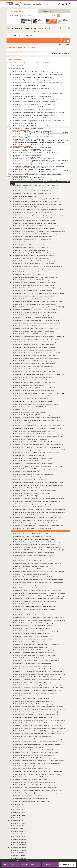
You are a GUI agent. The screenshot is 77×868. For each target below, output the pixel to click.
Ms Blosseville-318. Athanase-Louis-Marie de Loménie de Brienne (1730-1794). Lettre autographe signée (39, 728)
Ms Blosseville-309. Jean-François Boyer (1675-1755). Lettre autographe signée (34, 704)
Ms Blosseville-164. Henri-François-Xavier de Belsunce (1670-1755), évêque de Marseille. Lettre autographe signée (39, 293)
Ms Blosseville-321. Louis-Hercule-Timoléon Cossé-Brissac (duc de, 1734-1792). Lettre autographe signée (39, 739)
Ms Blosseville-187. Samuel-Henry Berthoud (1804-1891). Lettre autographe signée (35, 372)
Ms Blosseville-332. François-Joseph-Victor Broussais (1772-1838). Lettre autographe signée (37, 771)
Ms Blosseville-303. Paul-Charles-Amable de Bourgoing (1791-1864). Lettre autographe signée (38, 685)
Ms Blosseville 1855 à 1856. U (18, 853)
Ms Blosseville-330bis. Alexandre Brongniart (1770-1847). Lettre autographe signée (35, 766)
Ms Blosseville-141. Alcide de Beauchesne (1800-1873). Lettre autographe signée (34, 220)
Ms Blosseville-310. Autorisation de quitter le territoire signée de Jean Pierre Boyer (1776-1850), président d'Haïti (39, 707)
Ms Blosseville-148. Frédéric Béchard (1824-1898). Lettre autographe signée (33, 242)
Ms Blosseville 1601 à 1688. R (18, 845)
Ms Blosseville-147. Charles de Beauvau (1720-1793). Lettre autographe (32, 239)
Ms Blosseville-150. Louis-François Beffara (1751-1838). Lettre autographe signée (34, 255)
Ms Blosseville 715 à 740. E (18, 810)
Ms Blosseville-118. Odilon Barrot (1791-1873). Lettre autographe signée (32, 147)
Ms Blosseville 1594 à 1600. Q (18, 842)
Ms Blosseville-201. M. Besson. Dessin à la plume (26, 409)
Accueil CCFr (10, 28)
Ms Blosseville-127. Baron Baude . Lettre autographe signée (29, 177)
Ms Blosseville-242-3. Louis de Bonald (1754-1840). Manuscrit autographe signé (34, 561)
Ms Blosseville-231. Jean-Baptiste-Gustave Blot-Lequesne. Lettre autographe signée (35, 520)
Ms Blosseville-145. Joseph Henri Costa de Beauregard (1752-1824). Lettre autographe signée (37, 234)
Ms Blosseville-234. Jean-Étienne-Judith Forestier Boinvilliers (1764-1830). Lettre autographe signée (39, 534)
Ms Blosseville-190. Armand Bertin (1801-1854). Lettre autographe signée (32, 380)
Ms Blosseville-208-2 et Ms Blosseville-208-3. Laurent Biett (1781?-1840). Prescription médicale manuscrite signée (39, 442)
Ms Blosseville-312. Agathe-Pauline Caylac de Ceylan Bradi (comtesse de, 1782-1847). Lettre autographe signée (39, 712)
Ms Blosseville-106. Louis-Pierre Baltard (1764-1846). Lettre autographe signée (34, 110)
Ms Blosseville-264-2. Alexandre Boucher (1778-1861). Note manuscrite (32, 628)
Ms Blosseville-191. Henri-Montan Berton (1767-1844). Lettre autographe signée (34, 382)
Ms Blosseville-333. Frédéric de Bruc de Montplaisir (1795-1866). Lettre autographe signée (37, 774)
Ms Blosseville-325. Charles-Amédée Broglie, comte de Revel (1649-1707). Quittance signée (37, 750)
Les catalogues (16, 11)
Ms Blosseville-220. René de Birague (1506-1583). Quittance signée (30, 480)
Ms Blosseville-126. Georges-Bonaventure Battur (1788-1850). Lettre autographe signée (36, 172)
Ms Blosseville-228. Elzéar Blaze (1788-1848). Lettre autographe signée (31, 507)
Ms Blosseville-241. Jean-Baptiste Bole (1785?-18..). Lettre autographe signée (33, 553)
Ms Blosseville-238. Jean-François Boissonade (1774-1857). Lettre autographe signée (35, 544)
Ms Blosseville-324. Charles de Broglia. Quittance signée (28, 747)
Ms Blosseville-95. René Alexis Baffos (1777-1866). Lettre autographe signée (33, 77)
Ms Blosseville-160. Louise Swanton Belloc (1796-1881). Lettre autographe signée (34, 282)
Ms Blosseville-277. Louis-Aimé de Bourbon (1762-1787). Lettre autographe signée (34, 666)
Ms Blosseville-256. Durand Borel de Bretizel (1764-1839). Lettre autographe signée (35, 601)
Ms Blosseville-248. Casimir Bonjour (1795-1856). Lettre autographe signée (33, 577)
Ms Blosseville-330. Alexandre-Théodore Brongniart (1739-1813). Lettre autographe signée (37, 763)
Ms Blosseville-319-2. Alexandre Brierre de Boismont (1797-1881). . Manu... (39, 734)
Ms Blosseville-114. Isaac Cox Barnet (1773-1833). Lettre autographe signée (33, 131)
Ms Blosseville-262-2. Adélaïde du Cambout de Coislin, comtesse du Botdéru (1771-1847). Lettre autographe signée (39, 620)
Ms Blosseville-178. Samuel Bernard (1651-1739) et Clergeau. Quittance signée (34, 334)
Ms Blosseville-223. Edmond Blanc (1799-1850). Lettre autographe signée (32, 488)
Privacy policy (67, 865)
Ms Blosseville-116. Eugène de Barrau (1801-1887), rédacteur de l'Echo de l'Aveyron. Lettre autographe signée (39, 142)
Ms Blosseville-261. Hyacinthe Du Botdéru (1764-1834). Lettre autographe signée (34, 615)
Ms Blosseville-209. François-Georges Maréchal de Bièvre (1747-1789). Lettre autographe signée (38, 445)
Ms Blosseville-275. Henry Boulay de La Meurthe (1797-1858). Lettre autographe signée (36, 661)
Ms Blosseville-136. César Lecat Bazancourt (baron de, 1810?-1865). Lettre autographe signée (38, 204)
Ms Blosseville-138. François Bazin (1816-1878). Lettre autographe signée (32, 212)
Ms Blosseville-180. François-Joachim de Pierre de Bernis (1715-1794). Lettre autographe (36, 339)
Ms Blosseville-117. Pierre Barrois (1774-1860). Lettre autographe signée (32, 145)
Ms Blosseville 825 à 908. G (18, 815)
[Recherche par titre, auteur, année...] (37, 16)
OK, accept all (11, 865)
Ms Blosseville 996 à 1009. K (18, 826)
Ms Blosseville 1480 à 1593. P (18, 839)
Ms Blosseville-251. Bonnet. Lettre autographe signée (27, 585)
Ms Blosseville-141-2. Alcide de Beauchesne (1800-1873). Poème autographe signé (35, 223)
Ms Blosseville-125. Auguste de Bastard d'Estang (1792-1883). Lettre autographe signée (36, 169)
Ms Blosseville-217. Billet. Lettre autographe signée (26, 472)
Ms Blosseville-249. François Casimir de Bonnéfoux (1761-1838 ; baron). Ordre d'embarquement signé (39, 580)
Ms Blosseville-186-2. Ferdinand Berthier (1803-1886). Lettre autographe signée (34, 369)
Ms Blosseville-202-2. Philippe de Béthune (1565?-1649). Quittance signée (32, 415)
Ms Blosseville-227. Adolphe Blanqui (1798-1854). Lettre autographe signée (33, 504)
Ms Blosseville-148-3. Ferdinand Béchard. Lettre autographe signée (31, 247)
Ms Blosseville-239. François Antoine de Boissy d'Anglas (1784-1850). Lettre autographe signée (38, 547)
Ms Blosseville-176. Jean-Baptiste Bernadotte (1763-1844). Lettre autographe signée (35, 328)
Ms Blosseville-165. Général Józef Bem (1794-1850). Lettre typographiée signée (34, 296)
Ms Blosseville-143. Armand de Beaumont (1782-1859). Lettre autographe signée (34, 228)
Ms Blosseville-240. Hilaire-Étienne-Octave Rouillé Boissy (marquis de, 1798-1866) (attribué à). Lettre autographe (39, 550)
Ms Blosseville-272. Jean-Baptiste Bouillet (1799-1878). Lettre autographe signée (34, 650)
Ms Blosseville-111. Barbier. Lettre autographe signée (27, 123)
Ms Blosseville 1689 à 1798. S (18, 847)
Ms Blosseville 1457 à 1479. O (18, 837)
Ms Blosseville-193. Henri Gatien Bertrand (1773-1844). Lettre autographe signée (34, 388)
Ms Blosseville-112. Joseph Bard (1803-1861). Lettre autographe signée (32, 126)
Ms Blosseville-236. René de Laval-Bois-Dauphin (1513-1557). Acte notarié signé (34, 539)
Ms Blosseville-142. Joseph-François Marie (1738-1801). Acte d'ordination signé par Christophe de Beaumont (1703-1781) (39, 226)
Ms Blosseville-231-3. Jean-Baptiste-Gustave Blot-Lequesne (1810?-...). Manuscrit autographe (38, 526)
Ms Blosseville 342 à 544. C (18, 804)
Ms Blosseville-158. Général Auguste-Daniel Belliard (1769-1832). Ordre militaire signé (36, 277)
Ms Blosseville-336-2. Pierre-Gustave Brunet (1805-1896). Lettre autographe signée (35, 785)
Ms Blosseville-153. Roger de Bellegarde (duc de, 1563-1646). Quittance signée (34, 264)
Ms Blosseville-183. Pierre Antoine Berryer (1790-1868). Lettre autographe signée (34, 350)
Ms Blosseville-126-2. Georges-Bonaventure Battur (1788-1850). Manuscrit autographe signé (37, 174)
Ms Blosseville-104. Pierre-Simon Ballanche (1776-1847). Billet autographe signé (34, 104)
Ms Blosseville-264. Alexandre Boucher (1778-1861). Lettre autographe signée (33, 625)
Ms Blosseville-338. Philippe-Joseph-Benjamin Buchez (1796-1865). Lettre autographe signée (37, 793)
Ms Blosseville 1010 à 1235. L (18, 829)
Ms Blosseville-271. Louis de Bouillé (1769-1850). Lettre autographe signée (32, 647)
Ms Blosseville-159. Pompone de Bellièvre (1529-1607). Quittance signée (32, 280)
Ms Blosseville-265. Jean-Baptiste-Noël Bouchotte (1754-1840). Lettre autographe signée (36, 631)
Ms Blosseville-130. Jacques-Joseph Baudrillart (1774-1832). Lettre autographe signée (36, 185)
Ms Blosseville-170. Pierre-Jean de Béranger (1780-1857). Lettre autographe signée (35, 312)
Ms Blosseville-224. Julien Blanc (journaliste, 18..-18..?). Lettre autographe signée (35, 490)
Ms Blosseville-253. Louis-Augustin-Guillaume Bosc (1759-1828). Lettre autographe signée (37, 590)
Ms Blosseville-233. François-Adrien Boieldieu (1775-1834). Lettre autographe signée (35, 531)
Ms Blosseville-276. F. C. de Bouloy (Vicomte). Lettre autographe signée (32, 663)
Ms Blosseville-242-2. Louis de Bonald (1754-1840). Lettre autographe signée (33, 558)
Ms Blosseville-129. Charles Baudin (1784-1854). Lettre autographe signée (32, 183)
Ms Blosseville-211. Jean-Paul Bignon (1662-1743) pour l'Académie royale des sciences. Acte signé (39, 450)
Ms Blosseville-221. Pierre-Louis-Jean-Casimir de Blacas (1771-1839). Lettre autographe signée (38, 482)
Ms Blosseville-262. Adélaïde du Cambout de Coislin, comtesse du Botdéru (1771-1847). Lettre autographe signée (39, 617)
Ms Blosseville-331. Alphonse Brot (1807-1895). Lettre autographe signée (32, 769)
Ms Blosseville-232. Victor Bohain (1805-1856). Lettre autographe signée (32, 528)
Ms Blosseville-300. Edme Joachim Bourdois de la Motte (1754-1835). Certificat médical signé (38, 677)
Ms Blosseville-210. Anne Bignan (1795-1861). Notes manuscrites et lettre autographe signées (38, 447)
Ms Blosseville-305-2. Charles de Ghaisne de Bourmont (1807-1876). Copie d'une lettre (36, 693)
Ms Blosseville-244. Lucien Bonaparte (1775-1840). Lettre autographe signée (33, 566)
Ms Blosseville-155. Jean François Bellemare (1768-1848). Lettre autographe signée (35, 269)
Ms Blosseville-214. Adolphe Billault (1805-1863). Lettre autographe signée (33, 458)
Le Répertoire (47, 11)
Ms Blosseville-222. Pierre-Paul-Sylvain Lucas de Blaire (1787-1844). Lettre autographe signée (38, 485)
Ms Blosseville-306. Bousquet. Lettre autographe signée (28, 696)
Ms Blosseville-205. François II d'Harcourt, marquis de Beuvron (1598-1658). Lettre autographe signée (39, 423)
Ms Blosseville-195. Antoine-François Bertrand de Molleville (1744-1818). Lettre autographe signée (39, 393)
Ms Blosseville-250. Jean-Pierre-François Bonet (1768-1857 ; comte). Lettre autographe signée (38, 582)
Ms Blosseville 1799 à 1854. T (18, 850)
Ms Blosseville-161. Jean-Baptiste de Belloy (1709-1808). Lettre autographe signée (35, 285)
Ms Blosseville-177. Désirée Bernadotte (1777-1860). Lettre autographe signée (33, 331)
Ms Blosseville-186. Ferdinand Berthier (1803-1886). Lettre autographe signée (33, 366)
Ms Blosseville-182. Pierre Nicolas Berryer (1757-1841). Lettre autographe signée (34, 347)
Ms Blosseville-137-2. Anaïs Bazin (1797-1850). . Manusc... (39, 210)
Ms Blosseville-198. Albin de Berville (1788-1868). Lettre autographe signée (33, 401)
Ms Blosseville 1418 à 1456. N (18, 834)
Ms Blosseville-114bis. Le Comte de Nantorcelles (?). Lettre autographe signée (33, 134)
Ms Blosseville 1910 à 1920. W (18, 858)
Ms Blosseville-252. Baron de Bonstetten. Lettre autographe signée (30, 588)
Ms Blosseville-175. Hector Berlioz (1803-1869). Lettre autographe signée (32, 326)
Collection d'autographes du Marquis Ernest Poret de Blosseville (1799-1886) (29, 63)
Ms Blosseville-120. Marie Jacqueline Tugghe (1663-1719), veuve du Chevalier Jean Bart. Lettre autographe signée (39, 153)
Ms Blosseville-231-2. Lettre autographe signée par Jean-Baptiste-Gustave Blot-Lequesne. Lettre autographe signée (39, 523)
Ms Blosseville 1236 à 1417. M (18, 831)
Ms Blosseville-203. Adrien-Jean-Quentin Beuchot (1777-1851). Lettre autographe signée (36, 418)
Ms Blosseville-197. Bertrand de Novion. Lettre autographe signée (30, 399)
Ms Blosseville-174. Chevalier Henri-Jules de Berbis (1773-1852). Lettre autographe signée (37, 323)
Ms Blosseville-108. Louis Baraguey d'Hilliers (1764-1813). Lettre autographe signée (35, 115)
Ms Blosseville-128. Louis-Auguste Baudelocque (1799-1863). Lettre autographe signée (36, 180)
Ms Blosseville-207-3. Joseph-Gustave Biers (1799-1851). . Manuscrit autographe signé (39, 436)
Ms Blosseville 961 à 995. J (18, 823)
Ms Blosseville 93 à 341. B (17, 69)
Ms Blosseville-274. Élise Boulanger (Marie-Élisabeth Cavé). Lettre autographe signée (35, 658)
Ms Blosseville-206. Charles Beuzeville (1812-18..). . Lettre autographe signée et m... (39, 428)
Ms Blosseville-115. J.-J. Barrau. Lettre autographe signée (28, 139)
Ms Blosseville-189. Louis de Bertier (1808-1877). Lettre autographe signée (32, 377)
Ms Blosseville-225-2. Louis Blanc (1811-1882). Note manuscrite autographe (33, 496)
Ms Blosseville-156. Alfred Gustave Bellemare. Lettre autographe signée (32, 272)
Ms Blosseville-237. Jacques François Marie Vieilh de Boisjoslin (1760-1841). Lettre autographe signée (39, 542)
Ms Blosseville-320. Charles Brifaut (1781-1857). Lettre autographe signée (32, 736)
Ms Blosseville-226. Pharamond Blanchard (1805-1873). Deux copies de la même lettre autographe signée (39, 499)
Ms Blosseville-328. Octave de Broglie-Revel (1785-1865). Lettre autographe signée (35, 758)
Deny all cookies (31, 865)
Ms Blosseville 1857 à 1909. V (18, 856)
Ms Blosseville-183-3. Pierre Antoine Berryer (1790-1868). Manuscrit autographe (34, 355)
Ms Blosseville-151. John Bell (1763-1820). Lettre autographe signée (31, 258)
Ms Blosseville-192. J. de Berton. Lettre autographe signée (28, 385)
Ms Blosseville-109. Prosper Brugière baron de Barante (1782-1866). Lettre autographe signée (38, 118)
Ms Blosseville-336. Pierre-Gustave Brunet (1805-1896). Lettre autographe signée (34, 782)
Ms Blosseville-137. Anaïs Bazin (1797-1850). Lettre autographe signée (31, 207)
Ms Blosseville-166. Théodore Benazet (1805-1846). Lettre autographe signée (33, 299)
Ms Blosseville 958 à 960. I (18, 820)
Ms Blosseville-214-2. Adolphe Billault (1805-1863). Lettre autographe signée (33, 461)
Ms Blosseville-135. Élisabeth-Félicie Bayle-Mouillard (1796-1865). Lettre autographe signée (37, 201)
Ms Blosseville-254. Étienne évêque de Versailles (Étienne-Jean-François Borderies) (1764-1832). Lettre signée (39, 593)
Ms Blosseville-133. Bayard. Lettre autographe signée (27, 196)
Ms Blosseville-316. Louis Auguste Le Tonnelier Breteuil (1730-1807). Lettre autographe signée (38, 723)
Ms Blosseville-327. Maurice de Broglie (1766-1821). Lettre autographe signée (33, 755)
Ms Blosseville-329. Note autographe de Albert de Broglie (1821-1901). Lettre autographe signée (38, 761)
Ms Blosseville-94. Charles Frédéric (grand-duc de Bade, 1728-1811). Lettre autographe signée (38, 75)
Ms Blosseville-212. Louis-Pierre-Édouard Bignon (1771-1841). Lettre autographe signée (36, 453)
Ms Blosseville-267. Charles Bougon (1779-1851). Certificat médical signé (32, 636)
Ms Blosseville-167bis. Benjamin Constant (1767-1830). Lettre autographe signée (34, 304)
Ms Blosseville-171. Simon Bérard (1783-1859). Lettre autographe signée (32, 315)
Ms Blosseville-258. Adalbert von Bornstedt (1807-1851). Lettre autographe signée (34, 607)
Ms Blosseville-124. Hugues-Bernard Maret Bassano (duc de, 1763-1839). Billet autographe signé (38, 166)
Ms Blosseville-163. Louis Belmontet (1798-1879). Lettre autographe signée (33, 291)
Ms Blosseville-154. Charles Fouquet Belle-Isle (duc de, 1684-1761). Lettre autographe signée (37, 266)
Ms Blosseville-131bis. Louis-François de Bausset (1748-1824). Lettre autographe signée (36, 191)
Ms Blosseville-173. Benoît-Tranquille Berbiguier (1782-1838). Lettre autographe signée (36, 320)
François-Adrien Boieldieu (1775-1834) (26, 28)
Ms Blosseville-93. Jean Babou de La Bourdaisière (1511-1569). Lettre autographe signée (36, 72)
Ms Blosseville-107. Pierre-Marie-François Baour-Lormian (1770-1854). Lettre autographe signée (38, 112)
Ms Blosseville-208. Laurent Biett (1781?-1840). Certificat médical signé (32, 439)
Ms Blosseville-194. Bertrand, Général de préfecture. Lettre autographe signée (33, 391)
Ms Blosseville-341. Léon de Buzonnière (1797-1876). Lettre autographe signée (33, 801)
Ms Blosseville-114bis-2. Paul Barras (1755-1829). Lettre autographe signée (33, 137)
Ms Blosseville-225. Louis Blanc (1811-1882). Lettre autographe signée (31, 493)
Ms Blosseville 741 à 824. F (18, 812)
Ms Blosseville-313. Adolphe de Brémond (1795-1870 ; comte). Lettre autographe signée (36, 715)
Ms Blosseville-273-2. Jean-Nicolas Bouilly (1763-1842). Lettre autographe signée (34, 655)
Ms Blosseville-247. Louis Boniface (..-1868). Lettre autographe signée (31, 574)
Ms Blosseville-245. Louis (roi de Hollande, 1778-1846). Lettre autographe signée (34, 569)
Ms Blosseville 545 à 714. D (18, 807)
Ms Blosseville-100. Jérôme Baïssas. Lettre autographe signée (29, 91)
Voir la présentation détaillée (59, 53)
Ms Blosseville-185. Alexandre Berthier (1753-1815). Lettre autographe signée (33, 361)
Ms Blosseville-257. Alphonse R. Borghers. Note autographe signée (30, 604)
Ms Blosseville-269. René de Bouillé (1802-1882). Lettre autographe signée (32, 642)
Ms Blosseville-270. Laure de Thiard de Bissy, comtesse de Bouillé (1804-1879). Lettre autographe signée (39, 644)
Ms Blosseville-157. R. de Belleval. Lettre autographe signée (29, 274)
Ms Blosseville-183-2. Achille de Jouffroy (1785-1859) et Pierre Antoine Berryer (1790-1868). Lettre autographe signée (39, 353)
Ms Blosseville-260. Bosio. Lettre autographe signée (26, 612)
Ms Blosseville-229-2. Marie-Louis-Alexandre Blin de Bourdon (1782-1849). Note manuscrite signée (39, 512)
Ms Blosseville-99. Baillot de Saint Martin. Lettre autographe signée (31, 88)
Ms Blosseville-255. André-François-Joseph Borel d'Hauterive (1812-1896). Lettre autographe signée (39, 596)
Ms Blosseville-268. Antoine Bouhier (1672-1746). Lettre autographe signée (33, 639)
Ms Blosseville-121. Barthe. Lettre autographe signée (27, 156)
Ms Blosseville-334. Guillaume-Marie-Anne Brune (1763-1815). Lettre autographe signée (36, 777)
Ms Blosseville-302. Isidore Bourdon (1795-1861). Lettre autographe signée (32, 682)
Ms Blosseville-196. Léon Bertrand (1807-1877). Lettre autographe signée (32, 396)
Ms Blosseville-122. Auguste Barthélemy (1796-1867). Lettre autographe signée (34, 158)
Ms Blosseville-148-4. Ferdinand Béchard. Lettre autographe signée (31, 250)
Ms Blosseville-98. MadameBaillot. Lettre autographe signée (29, 85)
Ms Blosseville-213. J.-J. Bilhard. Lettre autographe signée (28, 455)
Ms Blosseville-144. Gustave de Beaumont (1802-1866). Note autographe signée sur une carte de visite (39, 231)
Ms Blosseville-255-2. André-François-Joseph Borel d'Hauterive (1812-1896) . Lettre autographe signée (39, 598)
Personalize (50, 865)
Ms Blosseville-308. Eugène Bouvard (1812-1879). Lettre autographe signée (33, 701)
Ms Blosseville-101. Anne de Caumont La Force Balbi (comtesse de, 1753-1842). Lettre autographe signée (39, 93)
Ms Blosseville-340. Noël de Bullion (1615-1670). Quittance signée (30, 798)
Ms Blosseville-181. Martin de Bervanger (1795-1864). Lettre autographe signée (34, 345)
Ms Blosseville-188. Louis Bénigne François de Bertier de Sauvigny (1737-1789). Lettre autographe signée (39, 374)
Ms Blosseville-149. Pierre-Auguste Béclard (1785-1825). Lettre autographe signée (34, 253)
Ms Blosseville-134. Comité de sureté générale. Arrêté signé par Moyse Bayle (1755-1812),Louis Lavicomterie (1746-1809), (39, 199)
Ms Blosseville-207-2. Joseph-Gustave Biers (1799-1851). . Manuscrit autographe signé (38, 434)
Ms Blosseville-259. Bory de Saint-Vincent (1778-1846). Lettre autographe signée (34, 609)
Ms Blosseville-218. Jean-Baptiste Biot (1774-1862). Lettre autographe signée (33, 474)
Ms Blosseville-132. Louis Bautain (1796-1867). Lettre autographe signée (32, 193)
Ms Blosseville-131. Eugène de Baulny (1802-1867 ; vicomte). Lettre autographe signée (36, 188)
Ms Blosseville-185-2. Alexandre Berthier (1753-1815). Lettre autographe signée (34, 364)
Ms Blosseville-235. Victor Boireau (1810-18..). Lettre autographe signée (32, 536)
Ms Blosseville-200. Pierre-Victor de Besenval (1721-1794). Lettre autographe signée (35, 407)
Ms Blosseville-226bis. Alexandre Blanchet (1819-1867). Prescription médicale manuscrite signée (38, 501)
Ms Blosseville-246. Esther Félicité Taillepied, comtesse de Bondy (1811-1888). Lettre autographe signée (39, 571)
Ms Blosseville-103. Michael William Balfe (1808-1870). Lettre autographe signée (34, 102)
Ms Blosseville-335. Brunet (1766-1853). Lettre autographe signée (30, 779)
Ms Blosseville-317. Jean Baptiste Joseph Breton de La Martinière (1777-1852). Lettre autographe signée (39, 725)
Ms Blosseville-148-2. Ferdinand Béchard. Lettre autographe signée (31, 245)
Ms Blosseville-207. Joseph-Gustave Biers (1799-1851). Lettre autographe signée (34, 431)
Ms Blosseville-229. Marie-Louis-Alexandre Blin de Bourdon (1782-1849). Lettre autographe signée (39, 509)
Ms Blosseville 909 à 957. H (18, 818)
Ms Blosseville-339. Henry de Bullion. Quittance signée (27, 796)
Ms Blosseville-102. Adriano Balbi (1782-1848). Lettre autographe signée (32, 96)
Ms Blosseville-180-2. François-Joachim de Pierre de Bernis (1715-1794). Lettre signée (35, 342)
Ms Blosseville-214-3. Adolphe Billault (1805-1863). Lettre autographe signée (33, 463)
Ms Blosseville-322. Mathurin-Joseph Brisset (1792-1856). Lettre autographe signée (35, 742)
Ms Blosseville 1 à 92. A (17, 66)
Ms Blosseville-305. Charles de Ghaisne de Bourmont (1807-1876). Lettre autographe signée (37, 690)
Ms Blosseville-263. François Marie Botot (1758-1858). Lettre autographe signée (34, 623)
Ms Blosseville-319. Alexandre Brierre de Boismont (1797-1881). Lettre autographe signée (36, 731)
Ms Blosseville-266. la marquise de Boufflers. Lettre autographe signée (31, 634)
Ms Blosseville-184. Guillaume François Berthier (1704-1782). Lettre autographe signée (36, 358)
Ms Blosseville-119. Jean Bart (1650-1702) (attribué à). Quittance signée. (32, 150)
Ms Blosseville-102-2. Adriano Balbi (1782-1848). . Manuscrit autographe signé (36, 99)
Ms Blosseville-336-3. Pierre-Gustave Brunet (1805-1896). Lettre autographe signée (35, 788)
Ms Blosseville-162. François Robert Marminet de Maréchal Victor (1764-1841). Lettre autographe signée (39, 288)
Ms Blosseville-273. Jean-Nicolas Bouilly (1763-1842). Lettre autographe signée (34, 653)
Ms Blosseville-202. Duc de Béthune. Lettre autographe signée (29, 412)
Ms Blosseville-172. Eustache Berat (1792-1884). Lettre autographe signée (32, 318)
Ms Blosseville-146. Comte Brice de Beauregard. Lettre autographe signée (32, 237)
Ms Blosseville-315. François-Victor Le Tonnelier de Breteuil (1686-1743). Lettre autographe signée (39, 720)
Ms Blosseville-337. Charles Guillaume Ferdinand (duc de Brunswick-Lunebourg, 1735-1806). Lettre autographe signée (39, 790)
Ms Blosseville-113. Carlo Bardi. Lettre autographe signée (28, 129)
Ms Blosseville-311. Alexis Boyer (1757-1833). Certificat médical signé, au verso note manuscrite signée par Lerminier (39, 709)
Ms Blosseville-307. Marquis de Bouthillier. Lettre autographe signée (31, 698)
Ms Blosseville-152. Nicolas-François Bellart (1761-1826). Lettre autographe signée (35, 261)
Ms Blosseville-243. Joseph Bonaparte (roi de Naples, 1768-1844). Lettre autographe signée (37, 563)
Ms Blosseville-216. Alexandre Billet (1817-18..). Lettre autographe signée (32, 469)
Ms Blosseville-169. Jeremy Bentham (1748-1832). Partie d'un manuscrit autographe (35, 310)
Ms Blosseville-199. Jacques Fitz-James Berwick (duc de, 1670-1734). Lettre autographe (36, 404)
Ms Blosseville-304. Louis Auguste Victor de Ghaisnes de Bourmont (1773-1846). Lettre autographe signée (39, 688)
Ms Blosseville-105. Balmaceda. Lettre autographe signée (28, 107)
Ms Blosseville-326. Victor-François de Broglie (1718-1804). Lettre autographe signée (35, 752)
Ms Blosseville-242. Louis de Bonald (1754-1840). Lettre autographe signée (32, 555)
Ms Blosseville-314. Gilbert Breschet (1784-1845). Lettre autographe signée (32, 717)
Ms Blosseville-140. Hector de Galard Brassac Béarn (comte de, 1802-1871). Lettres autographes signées (39, 218)
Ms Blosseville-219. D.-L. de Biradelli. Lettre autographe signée (29, 477)
